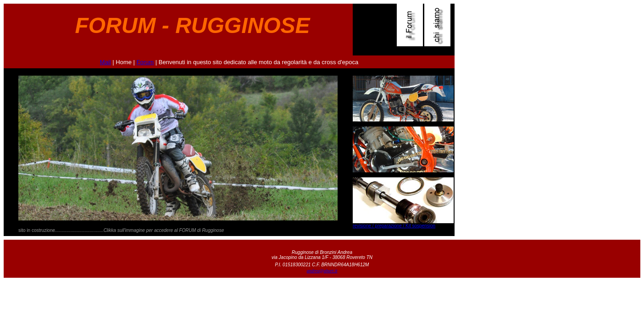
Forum (145, 62)
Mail (105, 62)
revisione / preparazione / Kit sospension (394, 226)
